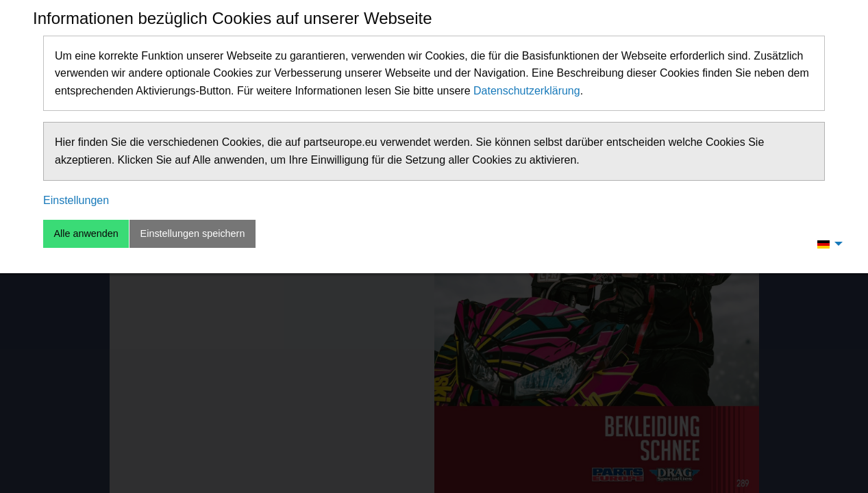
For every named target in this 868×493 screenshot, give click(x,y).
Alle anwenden (86, 233)
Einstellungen (76, 200)
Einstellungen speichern (193, 233)
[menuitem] (826, 244)
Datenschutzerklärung (527, 91)
